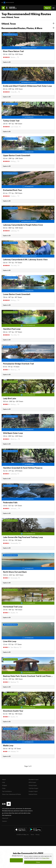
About (4, 779)
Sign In (47, 8)
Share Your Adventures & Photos (11, 794)
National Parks (33, 794)
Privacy (38, 834)
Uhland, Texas (28, 23)
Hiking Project (33, 785)
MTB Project (32, 782)
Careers (4, 821)
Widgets (5, 785)
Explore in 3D (7, 62)
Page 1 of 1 (28, 766)
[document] (38, 860)
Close (38, 862)
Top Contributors (7, 791)
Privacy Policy (46, 858)
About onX (5, 818)
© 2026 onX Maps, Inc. (23, 834)
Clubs (4, 788)
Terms (32, 834)
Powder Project (33, 791)
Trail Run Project (33, 788)
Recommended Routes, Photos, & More (28, 28)
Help (3, 782)
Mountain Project (34, 779)
